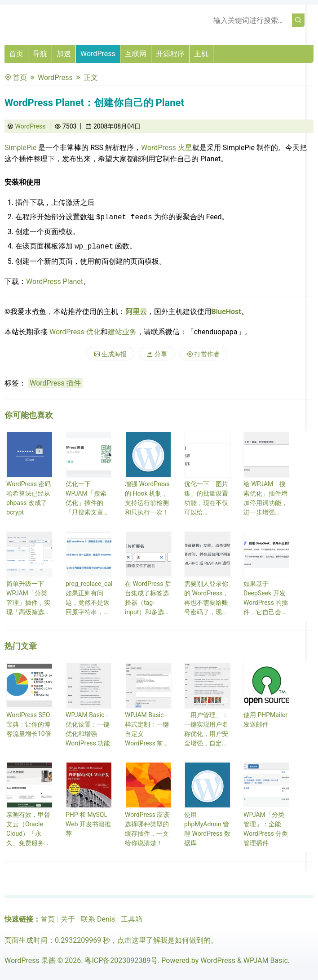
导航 (40, 54)
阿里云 (136, 312)
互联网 (136, 54)
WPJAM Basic (266, 960)
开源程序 (170, 54)
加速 (64, 54)
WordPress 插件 (55, 383)
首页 (16, 54)
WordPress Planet (55, 282)
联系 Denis (98, 919)
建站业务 (122, 332)
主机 (201, 54)
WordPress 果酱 (30, 960)
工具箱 (132, 919)
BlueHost (226, 312)
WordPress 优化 (75, 332)
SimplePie (21, 148)
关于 (68, 919)
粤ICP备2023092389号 (121, 960)
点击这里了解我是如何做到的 (164, 940)
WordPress (98, 54)
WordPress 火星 (167, 148)
